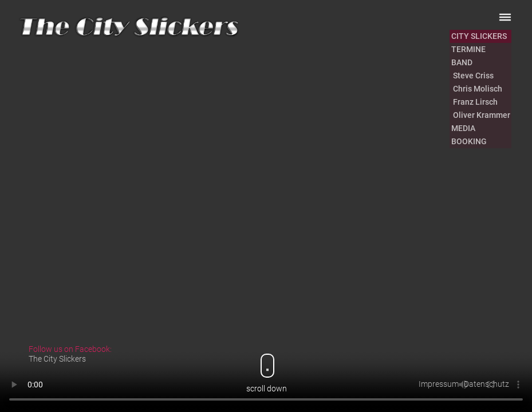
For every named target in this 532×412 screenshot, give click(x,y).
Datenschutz (486, 384)
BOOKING (469, 141)
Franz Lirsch (474, 102)
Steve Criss (472, 76)
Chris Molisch (477, 89)
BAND (462, 62)
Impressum (439, 384)
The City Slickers (57, 359)
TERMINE (468, 49)
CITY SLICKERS (479, 36)
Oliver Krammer (481, 115)
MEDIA (463, 128)
